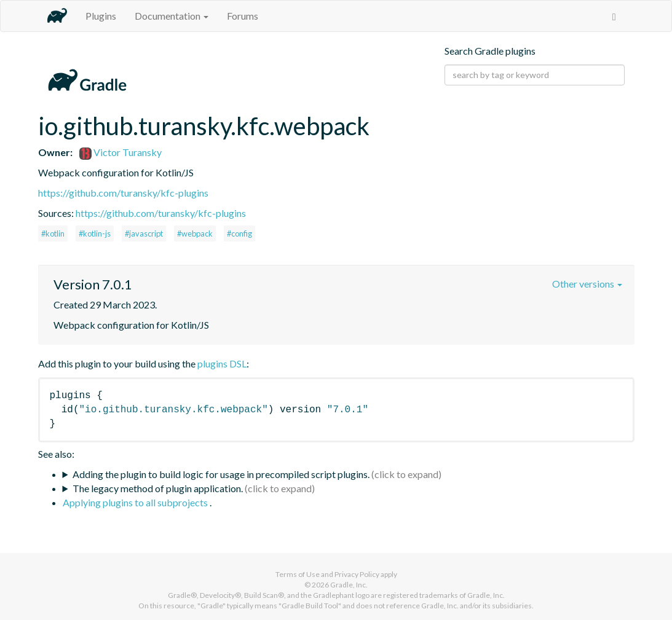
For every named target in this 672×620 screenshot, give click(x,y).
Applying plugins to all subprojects (136, 502)
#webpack (195, 233)
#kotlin (53, 233)
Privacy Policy (357, 574)
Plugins (101, 16)
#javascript (144, 233)
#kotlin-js (95, 233)
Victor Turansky (121, 152)
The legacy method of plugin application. (158, 488)
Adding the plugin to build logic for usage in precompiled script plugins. (221, 474)
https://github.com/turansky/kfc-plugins (123, 193)
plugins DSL (222, 363)
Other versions (587, 284)
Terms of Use (298, 574)
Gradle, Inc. (349, 585)
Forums (243, 16)
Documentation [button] (172, 16)
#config (239, 233)
